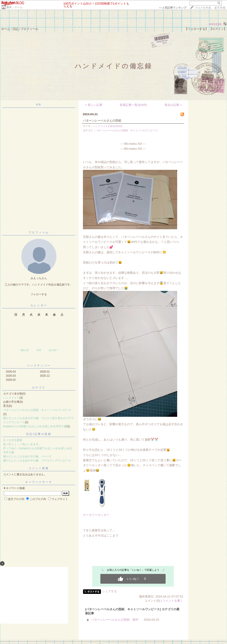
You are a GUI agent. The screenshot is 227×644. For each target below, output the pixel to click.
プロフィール (29, 29)
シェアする (110, 591)
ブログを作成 (203, 8)
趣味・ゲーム (14, 7)
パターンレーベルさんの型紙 (102, 121)
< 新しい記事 (94, 105)
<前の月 (24, 350)
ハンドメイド (11, 398)
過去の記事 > (173, 105)
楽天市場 (220, 8)
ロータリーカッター (96, 515)
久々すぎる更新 (13, 440)
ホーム (6, 29)
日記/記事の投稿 (39, 434)
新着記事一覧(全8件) (133, 105)
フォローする (39, 294)
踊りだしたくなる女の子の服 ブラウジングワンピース (37, 461)
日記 (15, 29)
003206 (216, 24)
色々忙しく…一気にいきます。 (22, 444)
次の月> (53, 350)
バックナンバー (39, 366)
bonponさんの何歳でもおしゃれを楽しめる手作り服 (35, 426)
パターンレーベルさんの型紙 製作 (115, 620)
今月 (39, 350)
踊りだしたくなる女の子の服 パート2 (27, 456)
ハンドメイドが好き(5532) (108, 126)
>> (173, 8)
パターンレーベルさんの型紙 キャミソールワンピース (37, 410)
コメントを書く (173, 601)
